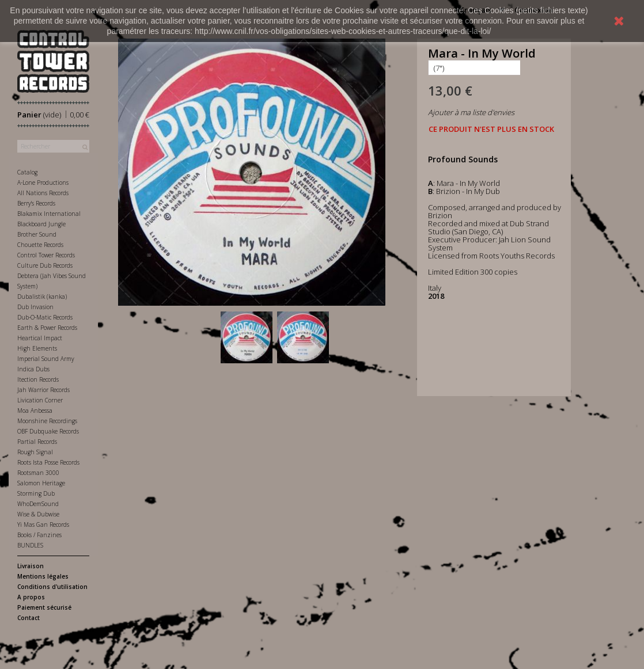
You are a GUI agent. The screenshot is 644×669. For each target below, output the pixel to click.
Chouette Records (40, 245)
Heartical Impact (40, 338)
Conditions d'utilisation (52, 587)
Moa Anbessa (35, 410)
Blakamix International (49, 214)
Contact (29, 618)
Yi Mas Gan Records (43, 524)
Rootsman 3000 (38, 473)
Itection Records (38, 379)
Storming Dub (36, 493)
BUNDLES (30, 545)
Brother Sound (37, 234)
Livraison (31, 566)
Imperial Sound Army (46, 359)
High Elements (37, 348)
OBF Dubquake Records (48, 431)
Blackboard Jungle (41, 224)
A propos (31, 597)
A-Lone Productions (43, 183)
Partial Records (37, 442)
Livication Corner (40, 400)
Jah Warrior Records (43, 390)
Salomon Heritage (41, 483)
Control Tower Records (46, 255)
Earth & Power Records (47, 328)
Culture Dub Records (45, 265)
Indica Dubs (33, 369)
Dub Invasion (35, 307)
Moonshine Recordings (47, 421)
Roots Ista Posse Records (48, 462)
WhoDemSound (38, 504)
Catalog (27, 172)
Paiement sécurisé (44, 607)
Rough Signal (35, 452)
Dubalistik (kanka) (42, 297)
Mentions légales (43, 576)
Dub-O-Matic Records (45, 317)
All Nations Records (43, 193)
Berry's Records (36, 203)
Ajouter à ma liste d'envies (471, 112)
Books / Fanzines (39, 535)
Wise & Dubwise (38, 514)
